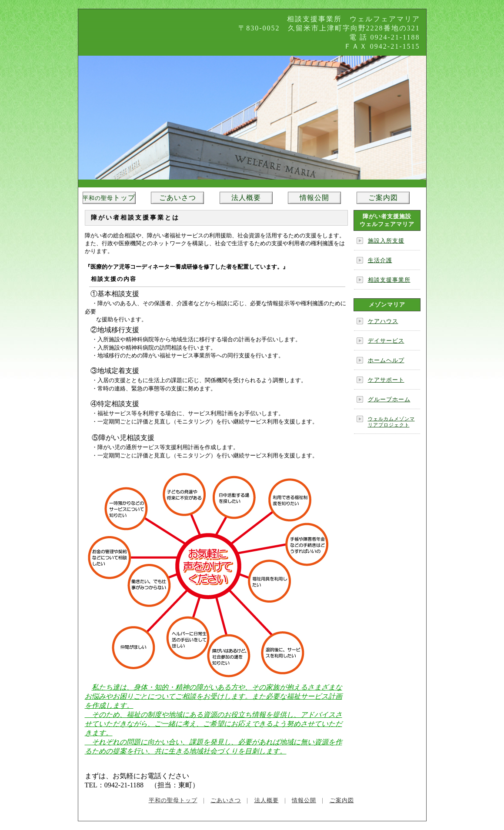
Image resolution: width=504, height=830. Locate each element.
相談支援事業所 (389, 280)
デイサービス (386, 341)
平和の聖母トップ (173, 800)
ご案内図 (383, 198)
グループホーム (389, 399)
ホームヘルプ (386, 360)
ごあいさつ (178, 198)
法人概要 (246, 198)
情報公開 (314, 198)
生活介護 (380, 260)
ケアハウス (383, 321)
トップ (109, 198)
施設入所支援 (386, 241)
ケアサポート (386, 380)
